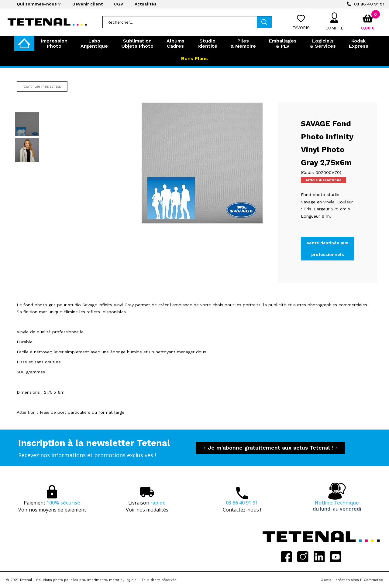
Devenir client (88, 4)
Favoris (301, 28)
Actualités (146, 4)
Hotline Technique (337, 506)
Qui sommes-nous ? (39, 4)
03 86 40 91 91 (369, 4)
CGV (119, 4)
